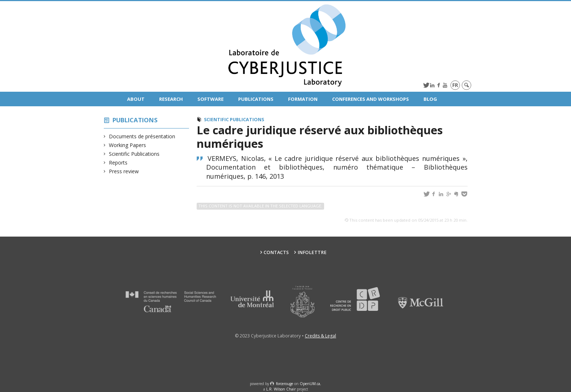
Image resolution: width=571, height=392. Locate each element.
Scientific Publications (134, 154)
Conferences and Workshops (371, 99)
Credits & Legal (320, 336)
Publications (256, 99)
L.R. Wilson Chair (281, 389)
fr (455, 85)
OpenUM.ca (310, 384)
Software (210, 99)
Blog (430, 99)
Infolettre (312, 252)
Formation (303, 99)
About (136, 99)
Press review (124, 171)
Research (171, 99)
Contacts (276, 252)
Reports (118, 163)
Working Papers (128, 145)
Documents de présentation (142, 136)
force (285, 384)
